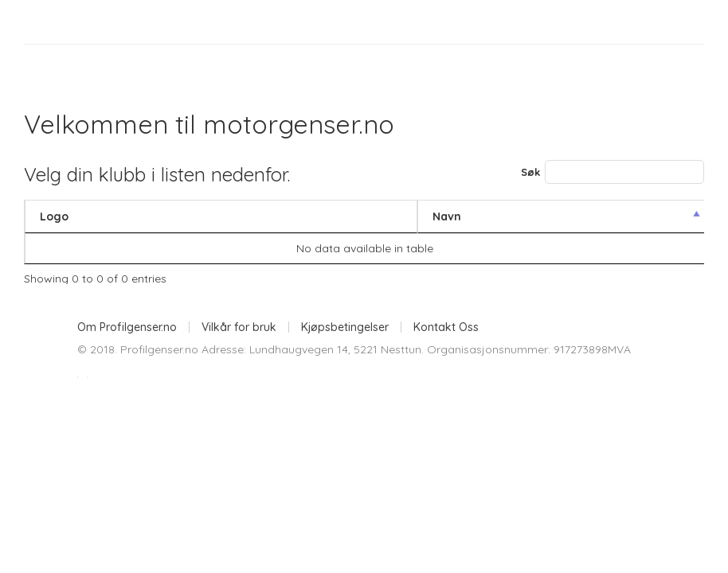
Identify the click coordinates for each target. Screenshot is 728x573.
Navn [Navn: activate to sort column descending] (447, 216)
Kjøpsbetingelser (345, 327)
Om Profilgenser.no (127, 327)
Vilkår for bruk (239, 327)
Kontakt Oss (446, 327)
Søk (613, 172)
